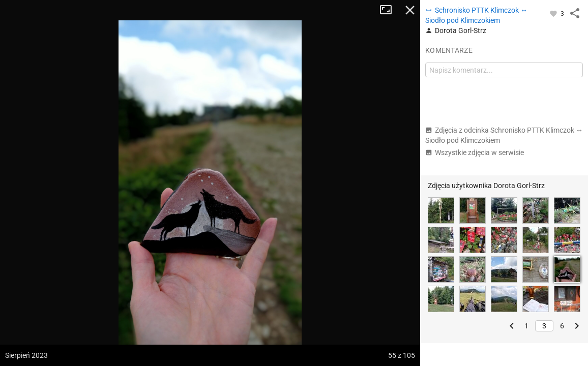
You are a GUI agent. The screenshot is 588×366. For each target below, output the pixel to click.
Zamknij (410, 10)
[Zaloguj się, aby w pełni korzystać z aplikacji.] (554, 13)
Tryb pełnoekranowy (390, 10)
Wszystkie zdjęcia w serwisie (475, 152)
